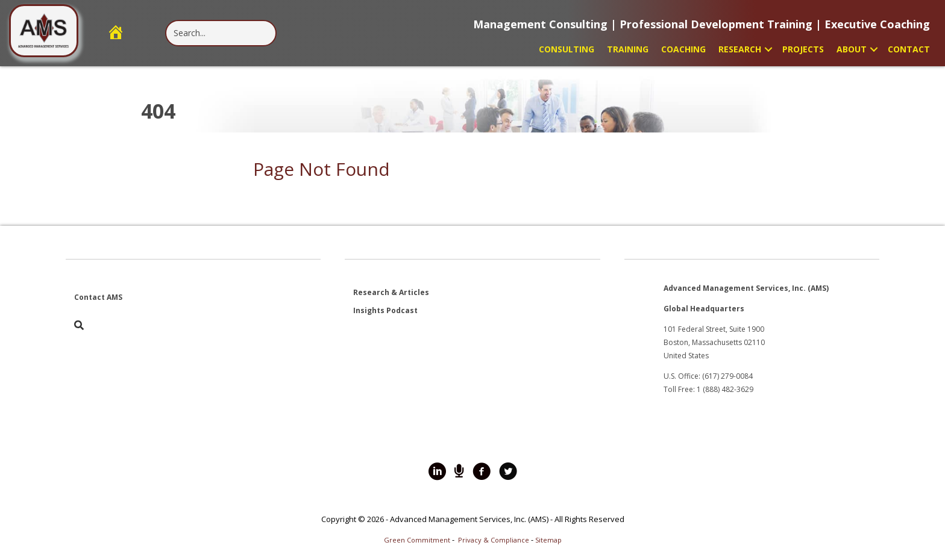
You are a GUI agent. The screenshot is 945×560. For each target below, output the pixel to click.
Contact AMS (98, 297)
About (852, 49)
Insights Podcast (385, 310)
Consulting (567, 49)
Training (628, 49)
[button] (768, 49)
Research (740, 49)
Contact (909, 49)
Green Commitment (417, 540)
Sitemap (548, 540)
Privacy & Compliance (494, 540)
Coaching (683, 49)
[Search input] (221, 33)
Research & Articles (391, 292)
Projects (803, 49)
